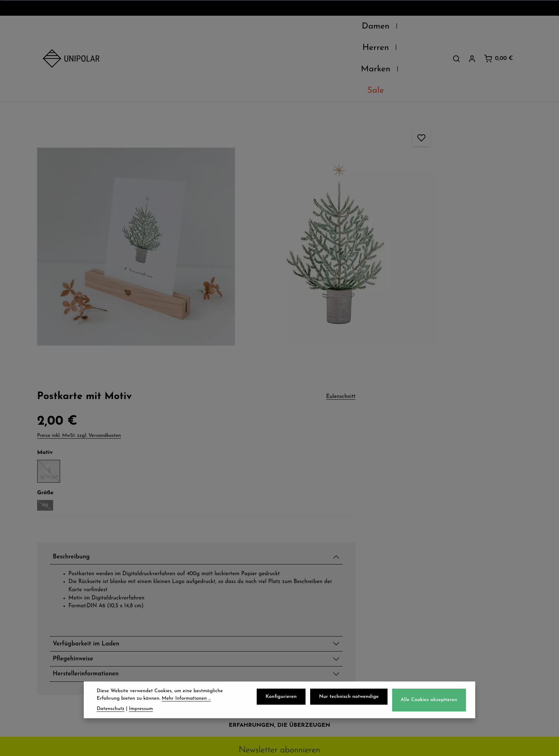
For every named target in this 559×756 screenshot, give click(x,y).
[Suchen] (456, 28)
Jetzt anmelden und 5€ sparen (279, 509)
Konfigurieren (285, 698)
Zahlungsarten (191, 591)
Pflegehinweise (409, 365)
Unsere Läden (65, 591)
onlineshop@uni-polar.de (457, 589)
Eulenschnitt (506, 62)
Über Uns (58, 576)
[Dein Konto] (472, 28)
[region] (196, 158)
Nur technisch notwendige (351, 698)
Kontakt (55, 623)
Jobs (50, 607)
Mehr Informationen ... (186, 700)
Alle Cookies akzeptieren (430, 702)
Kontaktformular (444, 666)
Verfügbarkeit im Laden (425, 348)
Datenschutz (312, 576)
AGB (300, 591)
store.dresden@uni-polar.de (461, 633)
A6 (380, 172)
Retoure (180, 607)
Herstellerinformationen (424, 382)
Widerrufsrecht (316, 607)
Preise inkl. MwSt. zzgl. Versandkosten (412, 101)
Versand (181, 576)
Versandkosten (359, 745)
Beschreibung (407, 223)
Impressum (309, 623)
